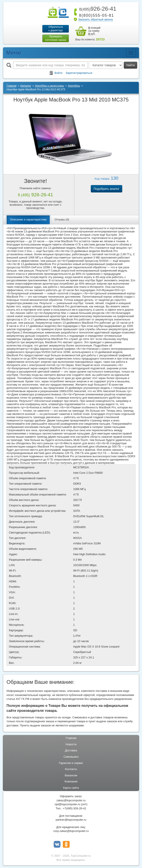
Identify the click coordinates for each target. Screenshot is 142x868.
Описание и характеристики (28, 220)
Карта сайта (71, 788)
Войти (58, 73)
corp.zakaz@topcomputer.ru (71, 832)
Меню (14, 53)
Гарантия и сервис (71, 763)
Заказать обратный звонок (96, 19)
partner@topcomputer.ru (71, 820)
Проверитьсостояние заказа (55, 38)
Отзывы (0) (62, 220)
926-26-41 (97, 9)
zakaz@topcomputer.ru (71, 801)
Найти (130, 66)
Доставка (71, 751)
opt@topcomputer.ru (68, 805)
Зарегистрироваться (79, 73)
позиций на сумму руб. (94, 31)
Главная (71, 739)
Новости (71, 745)
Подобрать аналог (106, 189)
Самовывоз (71, 757)
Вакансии (71, 776)
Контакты (71, 769)
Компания (71, 782)
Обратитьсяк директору (55, 29)
